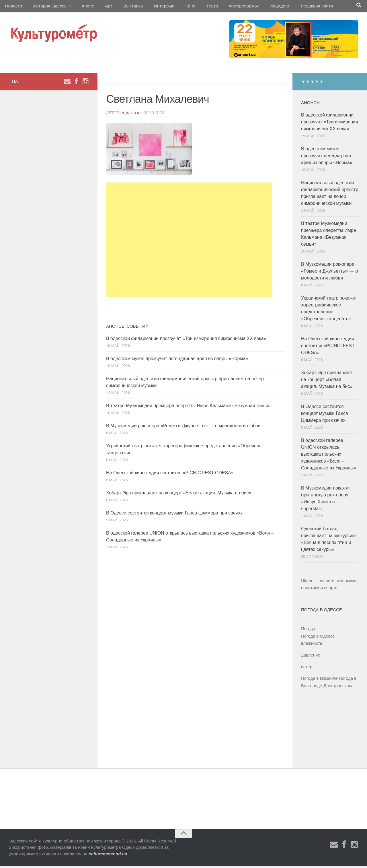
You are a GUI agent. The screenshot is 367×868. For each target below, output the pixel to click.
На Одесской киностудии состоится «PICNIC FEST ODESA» (170, 475)
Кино (177, 7)
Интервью (153, 7)
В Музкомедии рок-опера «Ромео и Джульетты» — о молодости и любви (183, 428)
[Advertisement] (189, 242)
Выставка (124, 7)
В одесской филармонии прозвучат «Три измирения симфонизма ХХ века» (186, 341)
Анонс (84, 7)
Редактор (131, 115)
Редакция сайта (295, 7)
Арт (103, 7)
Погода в (318, 638)
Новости (13, 7)
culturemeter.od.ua (108, 856)
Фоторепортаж (226, 7)
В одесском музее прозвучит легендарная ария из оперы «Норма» (177, 361)
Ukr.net (308, 583)
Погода (308, 631)
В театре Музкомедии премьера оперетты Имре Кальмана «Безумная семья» (189, 408)
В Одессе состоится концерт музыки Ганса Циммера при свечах (174, 515)
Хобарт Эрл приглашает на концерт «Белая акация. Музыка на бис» (179, 495)
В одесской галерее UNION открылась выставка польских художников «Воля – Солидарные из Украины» (329, 456)
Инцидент (260, 7)
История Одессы (48, 7)
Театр (196, 7)
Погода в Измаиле (319, 680)
